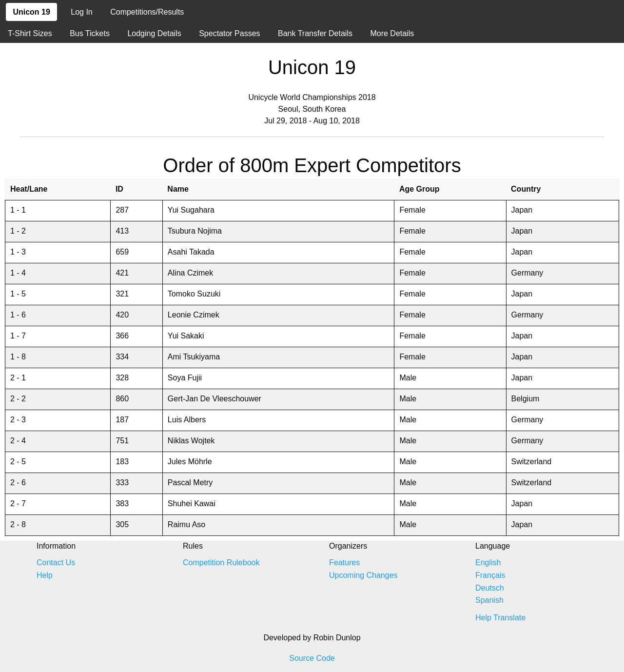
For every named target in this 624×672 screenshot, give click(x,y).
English (488, 563)
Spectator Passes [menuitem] (229, 33)
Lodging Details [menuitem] (154, 33)
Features (344, 563)
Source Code (312, 658)
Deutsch (490, 588)
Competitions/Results (147, 12)
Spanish (489, 600)
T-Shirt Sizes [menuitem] (30, 33)
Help (45, 575)
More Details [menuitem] (392, 33)
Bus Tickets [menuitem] (90, 33)
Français (490, 575)
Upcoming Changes (363, 575)
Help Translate (500, 618)
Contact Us (56, 563)
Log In (81, 12)
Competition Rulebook (221, 563)
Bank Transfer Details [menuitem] (315, 33)
